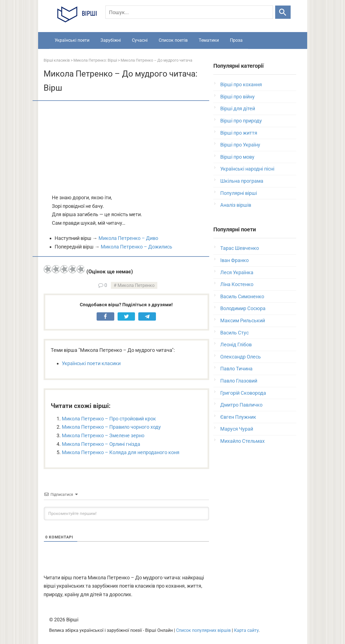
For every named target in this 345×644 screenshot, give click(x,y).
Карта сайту (246, 630)
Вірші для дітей (238, 108)
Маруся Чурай (237, 429)
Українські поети (72, 40)
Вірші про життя (239, 133)
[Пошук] (189, 12)
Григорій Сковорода (243, 393)
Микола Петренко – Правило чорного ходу (111, 427)
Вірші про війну (237, 97)
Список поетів (173, 40)
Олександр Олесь (241, 357)
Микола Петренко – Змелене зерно (103, 435)
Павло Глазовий (239, 381)
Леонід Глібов (236, 345)
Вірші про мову (237, 157)
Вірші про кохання (241, 84)
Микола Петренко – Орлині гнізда (101, 444)
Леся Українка (237, 272)
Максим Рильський (243, 320)
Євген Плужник (238, 417)
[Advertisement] (126, 148)
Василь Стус (234, 333)
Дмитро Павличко (241, 405)
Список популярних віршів (203, 630)
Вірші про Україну (240, 145)
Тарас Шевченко (240, 248)
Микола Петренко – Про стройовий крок (109, 419)
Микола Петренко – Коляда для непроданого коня (121, 452)
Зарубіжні (111, 40)
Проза (236, 40)
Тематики (209, 40)
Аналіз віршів (236, 205)
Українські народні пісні (247, 169)
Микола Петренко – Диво (128, 238)
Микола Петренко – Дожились (136, 247)
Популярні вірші (239, 193)
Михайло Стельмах (242, 441)
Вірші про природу (241, 121)
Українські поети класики (91, 363)
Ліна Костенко (237, 284)
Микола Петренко (136, 285)
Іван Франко (234, 260)
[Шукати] (283, 12)
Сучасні (140, 40)
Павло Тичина (236, 369)
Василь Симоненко (242, 296)
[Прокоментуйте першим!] (126, 514)
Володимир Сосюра (243, 308)
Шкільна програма (242, 181)
